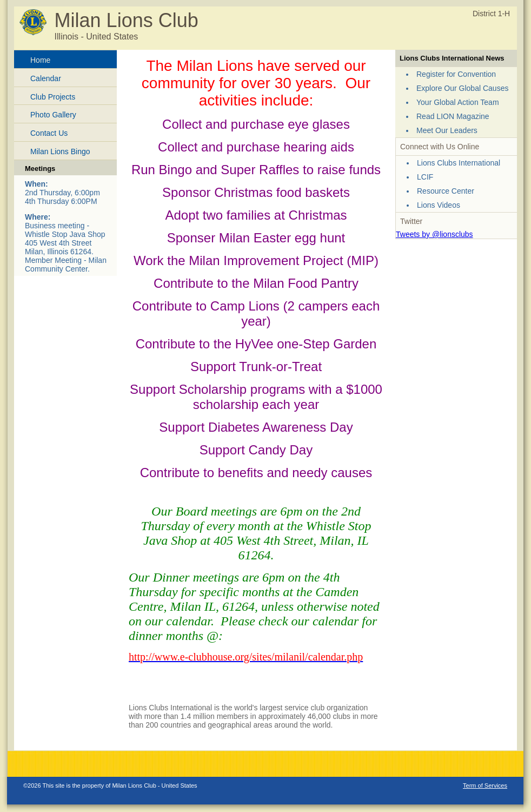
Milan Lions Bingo (60, 151)
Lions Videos (439, 205)
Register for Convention (456, 74)
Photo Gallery (53, 115)
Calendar (46, 78)
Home (40, 60)
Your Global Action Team (458, 102)
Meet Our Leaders (447, 130)
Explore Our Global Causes (462, 88)
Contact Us (49, 133)
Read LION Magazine (453, 116)
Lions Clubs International (459, 163)
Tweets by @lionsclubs (434, 234)
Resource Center (446, 191)
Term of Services (485, 785)
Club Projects (53, 97)
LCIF (425, 177)
